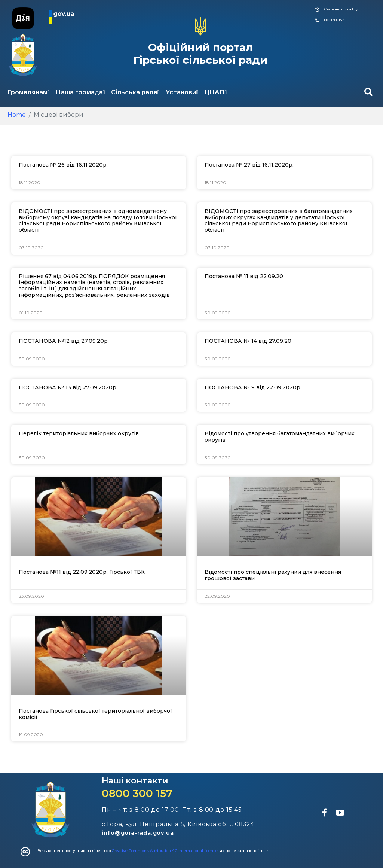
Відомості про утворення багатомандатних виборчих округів (280, 437)
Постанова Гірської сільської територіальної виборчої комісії (95, 714)
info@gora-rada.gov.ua (138, 833)
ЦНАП (215, 92)
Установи (182, 92)
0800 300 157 (137, 793)
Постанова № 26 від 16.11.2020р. (63, 165)
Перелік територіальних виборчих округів (79, 433)
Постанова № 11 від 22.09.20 (244, 276)
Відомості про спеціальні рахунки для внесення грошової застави (273, 575)
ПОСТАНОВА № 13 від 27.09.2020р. (68, 387)
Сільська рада (135, 92)
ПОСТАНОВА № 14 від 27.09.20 (248, 341)
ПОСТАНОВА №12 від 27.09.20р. (64, 341)
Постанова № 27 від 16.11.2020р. (249, 165)
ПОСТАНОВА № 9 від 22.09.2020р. (253, 387)
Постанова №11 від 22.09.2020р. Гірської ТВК (82, 572)
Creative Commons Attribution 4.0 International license (165, 851)
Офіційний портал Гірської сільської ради (200, 54)
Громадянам (29, 92)
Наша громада (80, 92)
